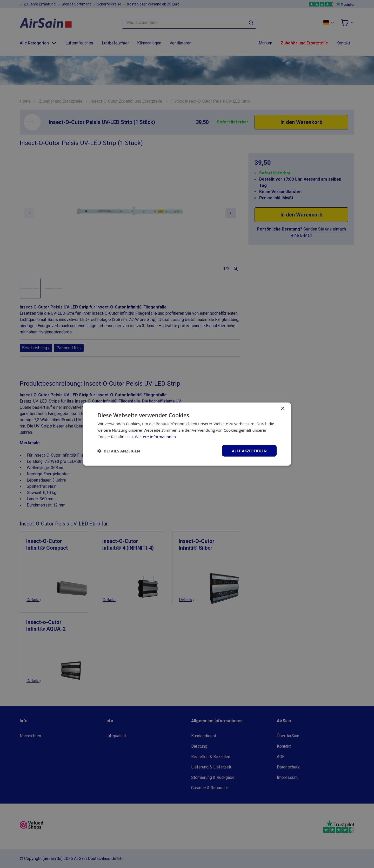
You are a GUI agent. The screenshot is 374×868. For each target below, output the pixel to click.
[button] (119, 451)
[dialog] (187, 434)
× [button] (282, 408)
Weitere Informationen (155, 436)
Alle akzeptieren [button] (249, 451)
